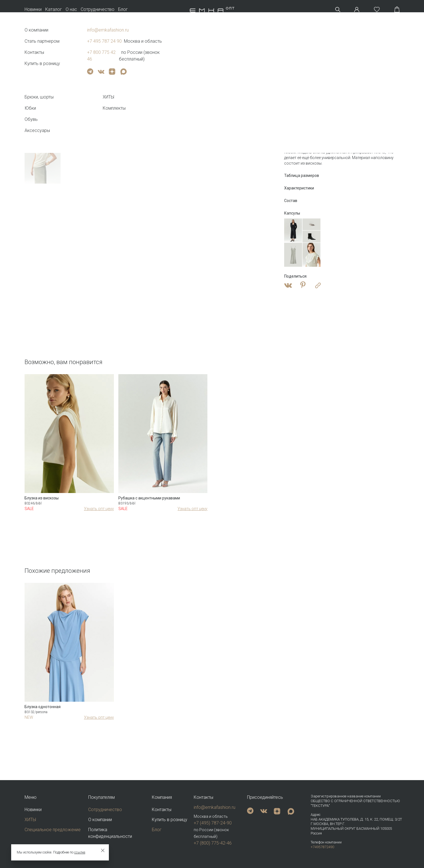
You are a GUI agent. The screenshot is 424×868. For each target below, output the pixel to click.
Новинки (33, 9)
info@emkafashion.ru (215, 807)
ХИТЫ (30, 820)
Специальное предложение (53, 830)
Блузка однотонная (43, 707)
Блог (123, 9)
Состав (291, 201)
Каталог (54, 9)
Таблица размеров (302, 175)
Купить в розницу (170, 820)
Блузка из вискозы (42, 498)
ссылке (80, 852)
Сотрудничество (98, 9)
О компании (100, 820)
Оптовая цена (300, 104)
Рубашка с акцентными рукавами (149, 498)
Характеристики (299, 188)
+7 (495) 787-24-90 (213, 823)
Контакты (162, 810)
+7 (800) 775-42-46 (213, 843)
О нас (71, 9)
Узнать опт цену (99, 509)
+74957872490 (322, 847)
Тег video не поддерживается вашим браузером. (169, 118)
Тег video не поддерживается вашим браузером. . (43, 74)
